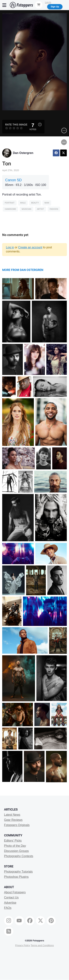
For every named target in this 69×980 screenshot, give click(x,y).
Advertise (10, 903)
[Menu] (4, 5)
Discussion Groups (16, 851)
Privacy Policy (23, 945)
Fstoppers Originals (17, 825)
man (47, 203)
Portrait (10, 203)
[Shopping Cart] (39, 5)
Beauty (35, 203)
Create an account (30, 247)
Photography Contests (19, 856)
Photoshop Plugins (16, 877)
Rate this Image (16, 125)
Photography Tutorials (18, 872)
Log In (48, 2)
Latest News (12, 815)
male (23, 203)
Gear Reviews (13, 820)
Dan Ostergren (23, 153)
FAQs (8, 908)
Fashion (54, 209)
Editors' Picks (13, 841)
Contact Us (11, 897)
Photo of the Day (15, 846)
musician (26, 209)
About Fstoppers (15, 892)
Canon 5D (13, 180)
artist (40, 209)
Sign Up (55, 7)
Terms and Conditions (42, 945)
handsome (10, 209)
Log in (10, 247)
